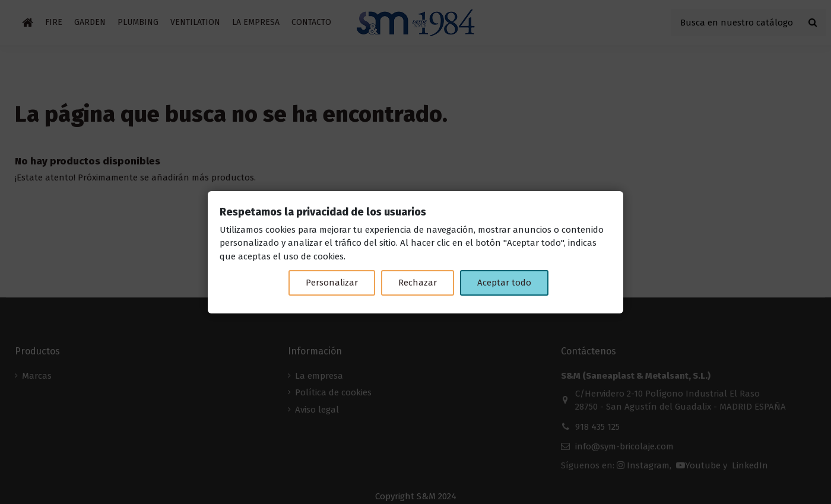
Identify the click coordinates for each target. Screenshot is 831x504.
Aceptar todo (504, 283)
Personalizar (332, 283)
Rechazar (418, 283)
